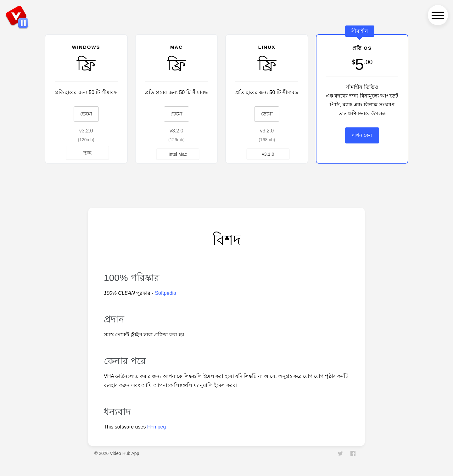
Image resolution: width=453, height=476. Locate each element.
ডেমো (86, 114)
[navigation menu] (438, 15)
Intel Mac (178, 154)
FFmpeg (157, 427)
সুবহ (87, 152)
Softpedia (165, 293)
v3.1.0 (268, 154)
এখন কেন (362, 135)
